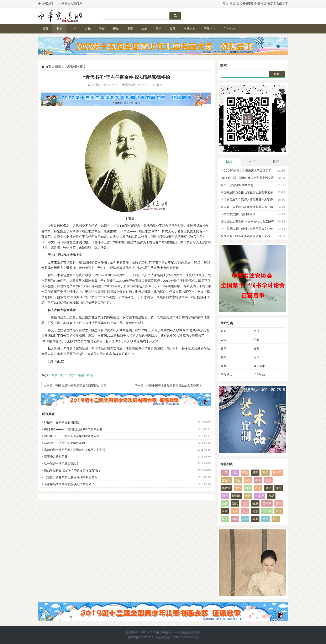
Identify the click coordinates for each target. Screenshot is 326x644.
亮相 (258, 480)
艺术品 (277, 473)
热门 (252, 162)
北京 (268, 480)
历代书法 (210, 29)
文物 (245, 503)
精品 (90, 375)
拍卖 (248, 480)
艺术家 (267, 503)
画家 (225, 503)
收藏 (173, 29)
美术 (158, 29)
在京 (258, 488)
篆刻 (144, 29)
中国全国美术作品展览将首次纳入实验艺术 (174, 386)
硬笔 (116, 29)
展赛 (130, 29)
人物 (88, 29)
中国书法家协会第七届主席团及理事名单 (247, 192)
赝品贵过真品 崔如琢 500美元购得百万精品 (72, 470)
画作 (279, 511)
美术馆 (226, 488)
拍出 (276, 519)
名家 (225, 511)
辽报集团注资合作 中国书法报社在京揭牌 (247, 221)
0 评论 (158, 85)
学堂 (102, 29)
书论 (74, 29)
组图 (248, 488)
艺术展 (260, 496)
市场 (271, 496)
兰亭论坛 (230, 29)
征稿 (245, 519)
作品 (279, 488)
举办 (238, 488)
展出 (268, 488)
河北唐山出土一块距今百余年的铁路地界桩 (72, 436)
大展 (255, 519)
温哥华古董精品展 (56, 457)
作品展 (226, 480)
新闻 (59, 29)
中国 (225, 473)
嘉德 (81, 375)
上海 (235, 511)
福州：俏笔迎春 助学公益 (237, 185)
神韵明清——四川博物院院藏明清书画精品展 (73, 429)
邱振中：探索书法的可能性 (62, 422)
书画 (255, 473)
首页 (45, 29)
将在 (265, 519)
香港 (255, 503)
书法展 (267, 511)
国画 (235, 519)
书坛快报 (71, 67)
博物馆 (236, 496)
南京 (255, 511)
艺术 (265, 473)
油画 (225, 496)
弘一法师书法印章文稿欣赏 (62, 464)
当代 (235, 503)
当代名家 (190, 29)
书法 (72, 375)
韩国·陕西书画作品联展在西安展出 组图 (81, 386)
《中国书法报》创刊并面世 (238, 214)
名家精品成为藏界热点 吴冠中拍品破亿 (69, 484)
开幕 (245, 473)
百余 (54, 375)
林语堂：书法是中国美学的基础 (64, 443)
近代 (63, 375)
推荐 (276, 162)
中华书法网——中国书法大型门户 (178, 632)
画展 (248, 496)
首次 (225, 519)
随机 (229, 162)
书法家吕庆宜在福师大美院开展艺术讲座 (247, 200)
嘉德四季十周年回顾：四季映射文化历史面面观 (75, 450)
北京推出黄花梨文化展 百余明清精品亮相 (71, 477)
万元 (245, 511)
